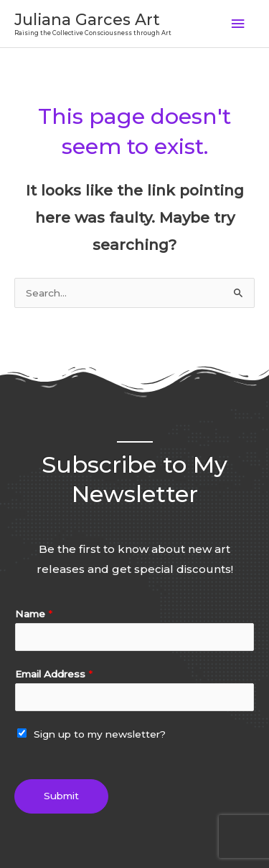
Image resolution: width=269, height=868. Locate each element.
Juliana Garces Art (87, 19)
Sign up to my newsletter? (100, 734)
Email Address (54, 674)
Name (34, 614)
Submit (61, 796)
